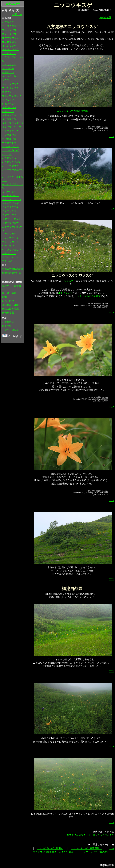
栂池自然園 (105, 18)
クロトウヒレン (10, 76)
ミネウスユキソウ (12, 199)
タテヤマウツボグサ (13, 123)
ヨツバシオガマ (10, 257)
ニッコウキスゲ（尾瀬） (50, 848)
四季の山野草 (13, 4)
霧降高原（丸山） (12, 305)
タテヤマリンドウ (12, 127)
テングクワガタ (10, 147)
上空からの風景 (10, 330)
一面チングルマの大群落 (88, 296)
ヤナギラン (8, 246)
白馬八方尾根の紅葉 (13, 269)
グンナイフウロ (10, 84)
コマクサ (7, 92)
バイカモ (7, 154)
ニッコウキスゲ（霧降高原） (86, 848)
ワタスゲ (69, 281)
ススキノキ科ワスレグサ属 (81, 835)
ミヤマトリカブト (12, 219)
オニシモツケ (9, 46)
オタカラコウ (9, 42)
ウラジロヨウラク (12, 26)
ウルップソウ (9, 30)
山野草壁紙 (8, 322)
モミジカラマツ (10, 238)
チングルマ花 (9, 135)
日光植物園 (8, 313)
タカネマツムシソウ (13, 115)
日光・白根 (8, 301)
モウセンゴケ (9, 234)
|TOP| (111, 136)
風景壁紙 (7, 326)
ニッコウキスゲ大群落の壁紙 (72, 111)
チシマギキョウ (10, 131)
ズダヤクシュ (9, 107)
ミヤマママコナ (10, 223)
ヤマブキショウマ (12, 250)
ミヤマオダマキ (10, 207)
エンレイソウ (9, 34)
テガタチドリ (9, 143)
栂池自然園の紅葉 (12, 273)
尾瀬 (4, 297)
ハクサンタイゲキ (12, 162)
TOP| (112, 747)
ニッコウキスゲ (106, 835)
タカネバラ (8, 111)
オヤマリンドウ (10, 49)
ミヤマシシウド (10, 211)
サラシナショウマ (12, 96)
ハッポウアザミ (10, 166)
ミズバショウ (9, 192)
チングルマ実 (9, 139)
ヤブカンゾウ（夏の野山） (98, 852)
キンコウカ (8, 68)
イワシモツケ (9, 22)
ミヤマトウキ (9, 215)
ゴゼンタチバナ (10, 88)
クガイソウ (8, 72)
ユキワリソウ (65, 293)
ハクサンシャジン (12, 158)
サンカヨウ (8, 100)
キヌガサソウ (9, 65)
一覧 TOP (17, 14)
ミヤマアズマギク (12, 203)
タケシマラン (9, 119)
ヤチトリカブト (10, 242)
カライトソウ (9, 53)
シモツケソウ (9, 104)
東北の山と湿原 (10, 309)
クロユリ (7, 80)
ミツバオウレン (10, 195)
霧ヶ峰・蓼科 (9, 293)
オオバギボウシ (10, 38)
